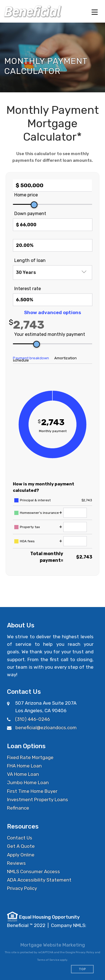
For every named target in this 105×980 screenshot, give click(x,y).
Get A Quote (21, 846)
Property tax (30, 527)
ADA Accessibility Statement (39, 880)
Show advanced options (53, 312)
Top (82, 969)
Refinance (18, 808)
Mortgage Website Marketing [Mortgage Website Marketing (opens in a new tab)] (53, 945)
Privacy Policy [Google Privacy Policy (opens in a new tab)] (85, 952)
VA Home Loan (23, 774)
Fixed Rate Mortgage (30, 757)
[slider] (34, 205)
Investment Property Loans (38, 800)
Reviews (16, 863)
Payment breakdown (31, 358)
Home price (26, 195)
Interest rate (28, 289)
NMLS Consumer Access (33, 871)
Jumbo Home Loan (28, 782)
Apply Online (21, 855)
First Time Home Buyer (32, 791)
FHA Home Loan (24, 766)
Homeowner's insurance (39, 513)
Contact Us (20, 838)
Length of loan (30, 260)
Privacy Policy (22, 888)
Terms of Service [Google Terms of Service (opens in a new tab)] (48, 960)
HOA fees (27, 541)
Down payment (30, 214)
